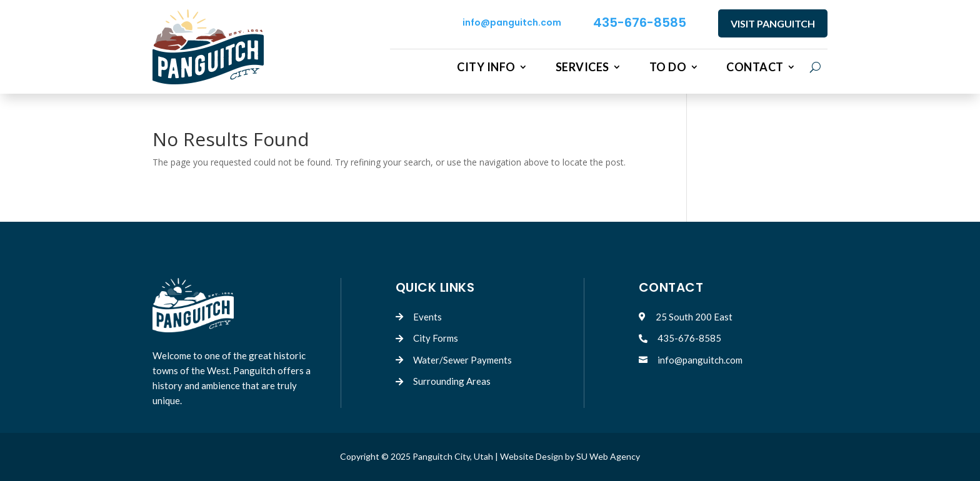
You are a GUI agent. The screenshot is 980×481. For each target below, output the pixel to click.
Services (582, 67)
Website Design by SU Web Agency (570, 456)
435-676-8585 (640, 22)
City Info (486, 67)
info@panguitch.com (512, 22)
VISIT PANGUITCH (773, 23)
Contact (755, 67)
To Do (668, 67)
